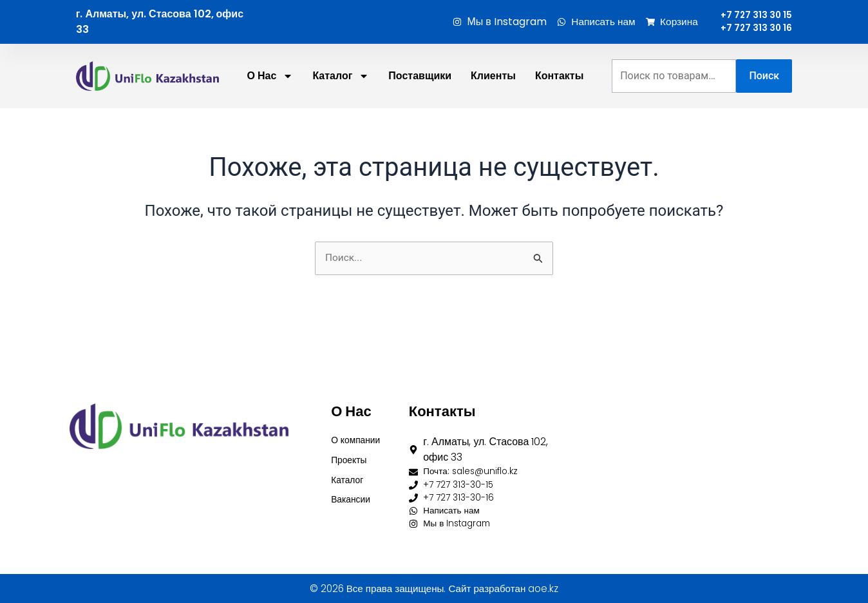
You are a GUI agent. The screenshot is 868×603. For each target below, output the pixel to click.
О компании (359, 430)
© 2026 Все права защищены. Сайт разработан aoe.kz (434, 589)
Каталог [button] (341, 107)
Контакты (559, 107)
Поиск (764, 107)
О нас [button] (270, 107)
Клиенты (493, 107)
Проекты (352, 452)
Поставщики (420, 107)
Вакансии (354, 496)
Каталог (350, 474)
